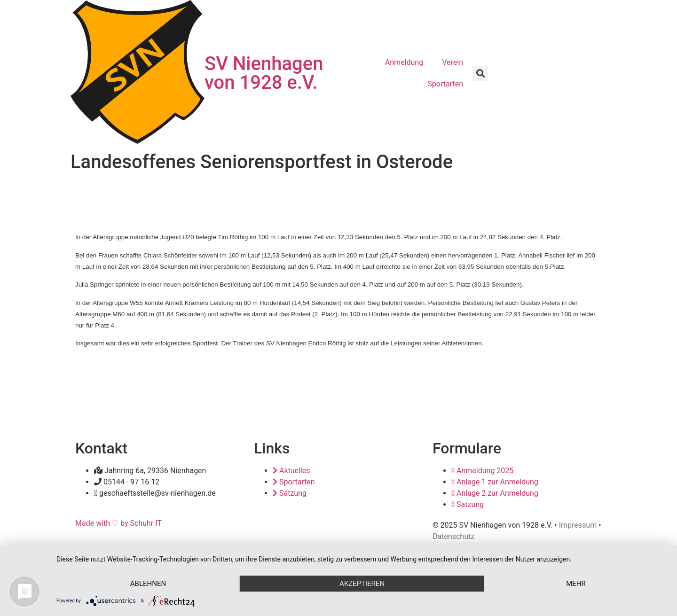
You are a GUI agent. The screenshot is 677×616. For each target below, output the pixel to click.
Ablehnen (148, 584)
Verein (453, 62)
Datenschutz (453, 536)
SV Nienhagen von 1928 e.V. (264, 73)
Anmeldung (404, 62)
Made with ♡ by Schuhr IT (118, 523)
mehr (576, 584)
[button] (480, 74)
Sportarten (445, 84)
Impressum (578, 525)
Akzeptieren (362, 584)
